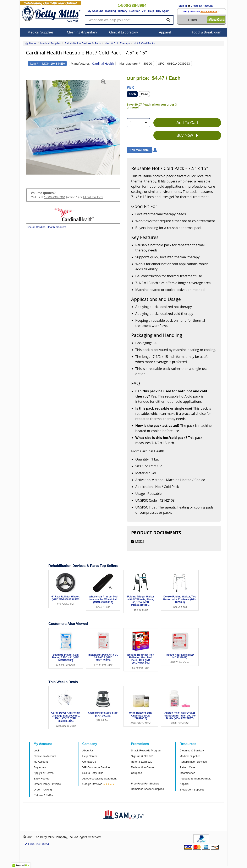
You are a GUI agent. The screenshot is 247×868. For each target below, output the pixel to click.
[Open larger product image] (73, 127)
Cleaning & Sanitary (82, 32)
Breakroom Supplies (192, 790)
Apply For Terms (44, 773)
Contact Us (89, 762)
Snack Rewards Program (146, 750)
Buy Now (187, 135)
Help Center (90, 756)
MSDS (140, 542)
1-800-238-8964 (55, 197)
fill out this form (93, 197)
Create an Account (202, 6)
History (123, 11)
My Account (95, 11)
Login (37, 750)
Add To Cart (187, 123)
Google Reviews (92, 784)
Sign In (183, 6)
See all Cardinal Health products (46, 227)
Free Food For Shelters (145, 784)
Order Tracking (43, 790)
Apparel (165, 32)
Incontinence (188, 773)
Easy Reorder (42, 779)
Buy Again (163, 11)
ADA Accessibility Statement (100, 779)
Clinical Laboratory (124, 32)
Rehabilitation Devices (193, 762)
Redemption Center (143, 767)
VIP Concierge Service (96, 767)
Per (130, 87)
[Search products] (129, 20)
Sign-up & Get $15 (142, 756)
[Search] (168, 20)
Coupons (136, 773)
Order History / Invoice (47, 784)
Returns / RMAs (43, 795)
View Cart (216, 20)
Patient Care (187, 767)
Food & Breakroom (206, 32)
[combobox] (138, 123)
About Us (88, 750)
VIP (144, 11)
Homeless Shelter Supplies (147, 789)
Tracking (110, 11)
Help (151, 11)
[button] (29, 127)
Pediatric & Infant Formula (196, 779)
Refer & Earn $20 (142, 762)
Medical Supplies (41, 32)
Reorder (135, 11)
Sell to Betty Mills (93, 773)
